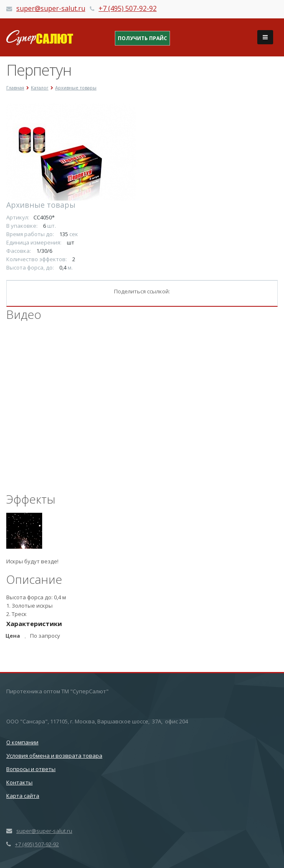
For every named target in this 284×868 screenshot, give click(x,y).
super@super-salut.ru (51, 8)
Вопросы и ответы (31, 769)
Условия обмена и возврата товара (54, 756)
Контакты (19, 782)
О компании (22, 742)
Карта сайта (23, 796)
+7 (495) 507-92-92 (128, 8)
